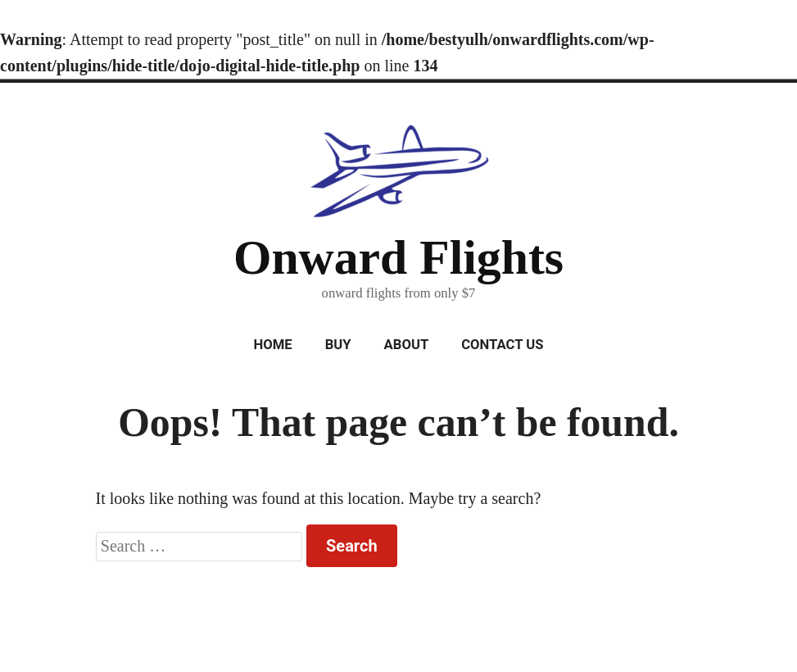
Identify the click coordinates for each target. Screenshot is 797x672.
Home (272, 345)
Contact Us (502, 345)
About (407, 345)
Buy (338, 345)
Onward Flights (398, 257)
